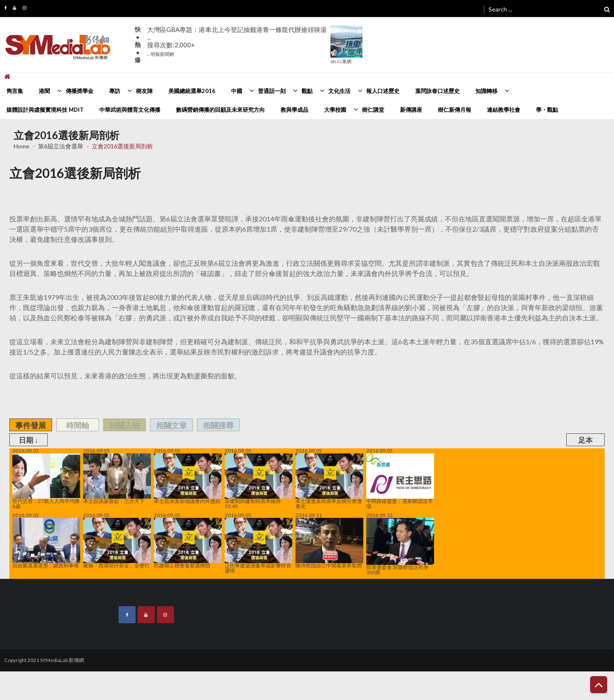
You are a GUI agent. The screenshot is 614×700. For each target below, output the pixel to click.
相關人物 (125, 425)
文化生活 (339, 91)
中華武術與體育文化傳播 (130, 110)
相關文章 (171, 425)
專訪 (115, 91)
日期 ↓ (29, 440)
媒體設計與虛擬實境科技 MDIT (45, 110)
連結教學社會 (504, 110)
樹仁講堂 (373, 110)
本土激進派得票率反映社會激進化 (329, 481)
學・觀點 (547, 110)
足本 (585, 440)
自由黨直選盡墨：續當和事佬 (46, 543)
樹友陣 (144, 91)
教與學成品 (294, 110)
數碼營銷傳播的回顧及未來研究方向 (220, 110)
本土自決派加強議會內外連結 (188, 479)
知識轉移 (487, 91)
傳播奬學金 (80, 91)
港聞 (44, 91)
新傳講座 (411, 110)
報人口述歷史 (383, 91)
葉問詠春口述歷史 (437, 91)
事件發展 (31, 425)
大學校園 (335, 110)
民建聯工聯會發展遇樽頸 (188, 543)
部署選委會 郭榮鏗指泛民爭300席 (400, 546)
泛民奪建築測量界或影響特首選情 (259, 546)
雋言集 (15, 91)
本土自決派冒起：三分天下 (117, 479)
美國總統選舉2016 (192, 91)
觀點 (307, 91)
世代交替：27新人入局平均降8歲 (46, 481)
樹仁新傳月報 (455, 110)
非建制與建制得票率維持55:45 (259, 481)
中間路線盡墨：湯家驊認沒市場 (400, 481)
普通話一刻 (272, 91)
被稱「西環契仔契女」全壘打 (117, 543)
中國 (237, 91)
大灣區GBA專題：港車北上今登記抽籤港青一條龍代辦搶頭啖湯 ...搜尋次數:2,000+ (237, 41)
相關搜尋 (218, 425)
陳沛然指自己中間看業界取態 (329, 543)
